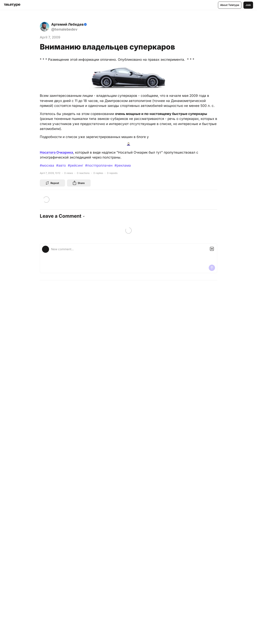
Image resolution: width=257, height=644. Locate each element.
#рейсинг (75, 165)
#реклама (123, 165)
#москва (47, 165)
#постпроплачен (99, 165)
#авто (61, 165)
